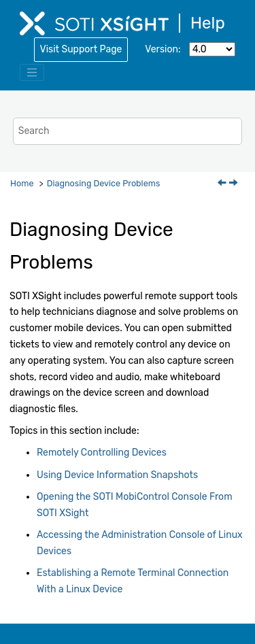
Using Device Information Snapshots (117, 475)
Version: (163, 49)
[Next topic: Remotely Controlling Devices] (235, 184)
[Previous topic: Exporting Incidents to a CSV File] (223, 184)
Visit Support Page (81, 49)
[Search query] (128, 131)
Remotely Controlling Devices (102, 453)
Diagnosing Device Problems (104, 183)
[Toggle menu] (32, 73)
